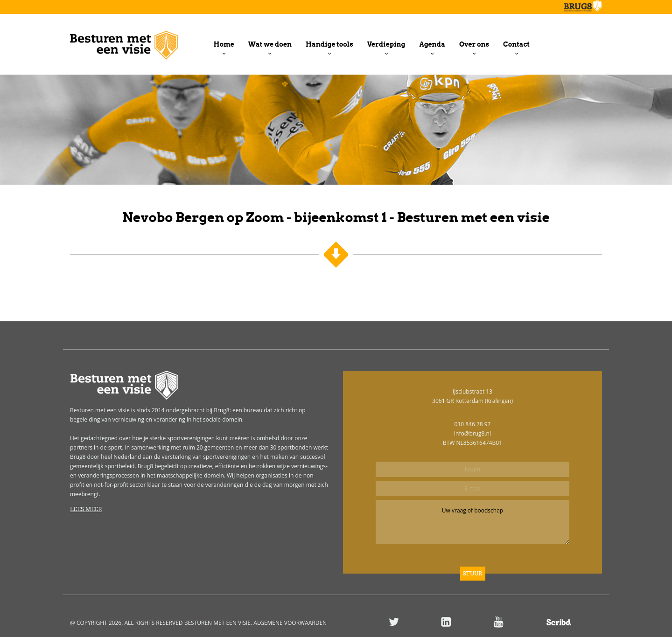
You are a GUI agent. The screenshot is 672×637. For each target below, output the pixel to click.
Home (224, 44)
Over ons (474, 44)
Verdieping (386, 44)
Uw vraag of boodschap (472, 522)
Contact (516, 44)
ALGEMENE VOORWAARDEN (290, 623)
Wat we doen (270, 44)
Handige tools (329, 44)
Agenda (432, 44)
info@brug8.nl (472, 433)
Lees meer (86, 509)
